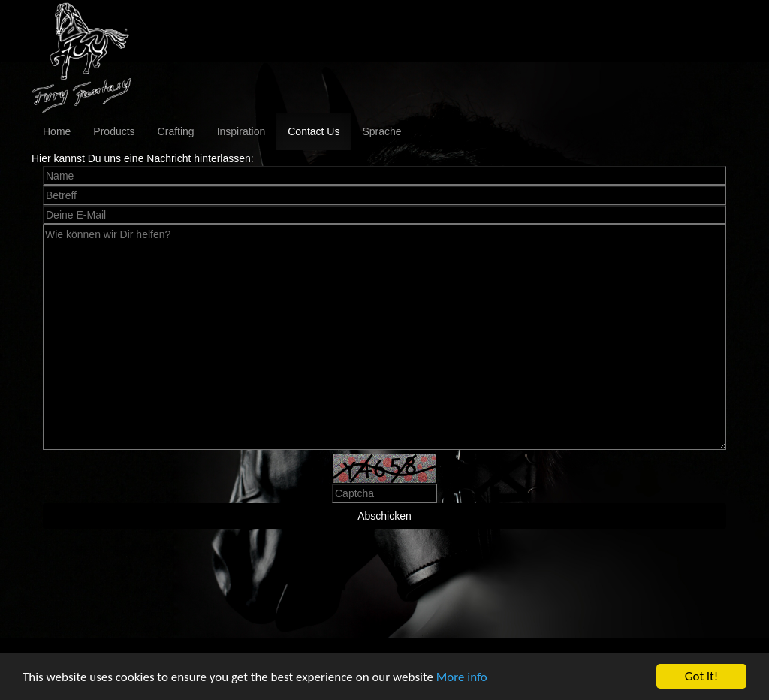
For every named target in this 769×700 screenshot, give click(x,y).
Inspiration (241, 131)
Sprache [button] (381, 131)
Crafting (176, 131)
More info (462, 677)
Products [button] (114, 131)
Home (57, 131)
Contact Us (314, 131)
